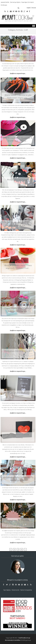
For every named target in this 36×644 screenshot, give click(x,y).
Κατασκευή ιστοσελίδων (13, 640)
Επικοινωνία (15, 590)
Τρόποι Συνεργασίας (26, 590)
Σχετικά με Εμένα (15, 2)
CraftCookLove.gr (24, 638)
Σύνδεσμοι (4, 5)
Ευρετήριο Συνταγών (28, 2)
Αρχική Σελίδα (5, 2)
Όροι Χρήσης (7, 590)
